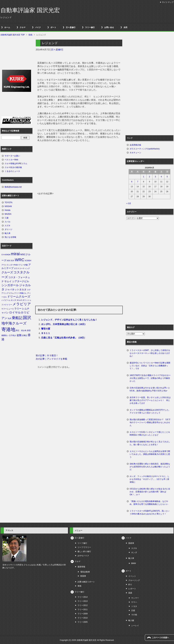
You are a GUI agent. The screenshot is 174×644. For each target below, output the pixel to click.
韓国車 (83, 576)
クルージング (134, 580)
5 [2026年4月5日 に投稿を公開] (167, 177)
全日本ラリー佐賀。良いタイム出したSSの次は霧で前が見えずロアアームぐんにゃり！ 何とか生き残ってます (150, 400)
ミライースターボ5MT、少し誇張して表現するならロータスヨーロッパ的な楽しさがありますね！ (150, 353)
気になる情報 (10, 237)
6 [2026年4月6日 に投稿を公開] (132, 182)
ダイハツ (8, 229)
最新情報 (81, 567)
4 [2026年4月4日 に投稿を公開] (161, 177)
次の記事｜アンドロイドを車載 (51, 359)
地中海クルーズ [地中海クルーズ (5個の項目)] (14, 323)
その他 (134, 615)
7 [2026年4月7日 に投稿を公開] (138, 182)
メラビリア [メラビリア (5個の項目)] (22, 304)
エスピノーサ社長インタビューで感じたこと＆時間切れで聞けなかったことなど (150, 434)
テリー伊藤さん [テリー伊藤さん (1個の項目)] (20, 293)
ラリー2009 (83, 614)
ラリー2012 (83, 605)
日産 (133, 610)
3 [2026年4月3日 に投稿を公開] (155, 177)
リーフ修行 (82, 543)
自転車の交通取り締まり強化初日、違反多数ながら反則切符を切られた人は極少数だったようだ (150, 467)
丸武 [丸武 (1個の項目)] (9, 318)
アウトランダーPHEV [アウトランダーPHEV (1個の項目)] (10, 265)
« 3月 (129, 203)
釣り (130, 585)
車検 (79, 586)
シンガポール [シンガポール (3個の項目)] (10, 285)
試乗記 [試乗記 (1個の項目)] (25, 335)
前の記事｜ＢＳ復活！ (47, 355)
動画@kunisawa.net (13, 187)
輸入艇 (131, 620)
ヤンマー (135, 598)
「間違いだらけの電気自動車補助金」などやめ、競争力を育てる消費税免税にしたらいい (149, 503)
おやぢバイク (83, 556)
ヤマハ (134, 602)
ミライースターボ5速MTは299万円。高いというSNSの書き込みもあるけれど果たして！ (149, 512)
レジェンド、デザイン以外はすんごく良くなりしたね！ (69, 320)
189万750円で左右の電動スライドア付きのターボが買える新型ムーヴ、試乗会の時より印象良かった (150, 378)
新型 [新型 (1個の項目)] (29, 330)
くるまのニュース (12, 171)
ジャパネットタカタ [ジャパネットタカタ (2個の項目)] (16, 290)
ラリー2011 (83, 610)
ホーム (7, 27)
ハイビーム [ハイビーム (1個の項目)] (6, 300)
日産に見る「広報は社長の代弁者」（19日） (64, 338)
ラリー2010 (83, 618)
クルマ (23, 27)
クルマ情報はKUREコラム (16, 164)
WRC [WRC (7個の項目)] (20, 260)
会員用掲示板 (135, 145)
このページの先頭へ (160, 638)
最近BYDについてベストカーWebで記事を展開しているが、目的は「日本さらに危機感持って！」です (150, 366)
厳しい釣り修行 (84, 551)
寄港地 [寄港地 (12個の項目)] (8, 329)
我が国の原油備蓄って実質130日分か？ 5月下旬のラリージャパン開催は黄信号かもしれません (150, 422)
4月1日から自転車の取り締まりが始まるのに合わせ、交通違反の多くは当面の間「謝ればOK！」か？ (150, 492)
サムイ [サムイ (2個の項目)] (8, 281)
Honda (7, 210)
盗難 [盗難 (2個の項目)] (19, 335)
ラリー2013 (83, 601)
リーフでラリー (84, 547)
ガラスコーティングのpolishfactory (145, 149)
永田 (125, 27)
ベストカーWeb (11, 160)
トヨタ (134, 606)
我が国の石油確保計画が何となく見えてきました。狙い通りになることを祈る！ (150, 443)
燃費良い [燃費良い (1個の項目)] (5, 335)
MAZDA (8, 214)
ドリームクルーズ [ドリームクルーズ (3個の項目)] (19, 297)
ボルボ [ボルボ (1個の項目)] (19, 300)
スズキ (8, 226)
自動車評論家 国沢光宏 (30, 10)
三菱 (7, 218)
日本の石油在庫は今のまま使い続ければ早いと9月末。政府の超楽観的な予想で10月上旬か (150, 389)
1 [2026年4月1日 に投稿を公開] (144, 177)
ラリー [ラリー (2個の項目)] (18, 309)
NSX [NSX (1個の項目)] (8, 261)
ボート (53, 27)
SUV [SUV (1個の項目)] (13, 261)
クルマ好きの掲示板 (13, 167)
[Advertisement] (79, 168)
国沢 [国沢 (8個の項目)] (27, 318)
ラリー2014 (83, 597)
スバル (8, 222)
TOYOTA (8, 202)
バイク (38, 27)
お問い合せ (109, 27)
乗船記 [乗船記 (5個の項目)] (17, 318)
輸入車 (8, 233)
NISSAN (8, 206)
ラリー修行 (90, 27)
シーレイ (135, 626)
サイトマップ (168, 2)
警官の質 (46, 329)
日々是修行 (71, 27)
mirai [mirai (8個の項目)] (15, 254)
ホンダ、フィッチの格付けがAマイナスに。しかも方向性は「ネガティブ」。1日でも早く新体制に (149, 479)
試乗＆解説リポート (86, 582)
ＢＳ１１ (46, 333)
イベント (132, 576)
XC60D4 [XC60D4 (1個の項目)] (28, 261)
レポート (132, 589)
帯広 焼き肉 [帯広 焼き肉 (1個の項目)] (21, 330)
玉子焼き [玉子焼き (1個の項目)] (12, 335)
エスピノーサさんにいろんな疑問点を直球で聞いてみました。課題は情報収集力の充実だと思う (150, 454)
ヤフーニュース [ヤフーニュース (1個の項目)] (8, 309)
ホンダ (134, 552)
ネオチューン (135, 153)
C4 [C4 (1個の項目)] (3, 255)
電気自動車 (85, 572)
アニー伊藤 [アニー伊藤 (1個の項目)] (23, 265)
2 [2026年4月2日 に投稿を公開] (150, 177)
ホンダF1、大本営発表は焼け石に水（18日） (64, 324)
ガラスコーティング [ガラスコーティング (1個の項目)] (22, 268)
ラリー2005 (83, 622)
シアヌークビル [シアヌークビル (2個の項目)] (21, 281)
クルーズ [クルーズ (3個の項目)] (7, 272)
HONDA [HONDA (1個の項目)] (7, 255)
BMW (134, 563)
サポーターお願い (12, 156)
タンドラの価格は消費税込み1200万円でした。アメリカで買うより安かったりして (150, 411)
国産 (130, 593)
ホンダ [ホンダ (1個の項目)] (13, 300)
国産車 (131, 543)
